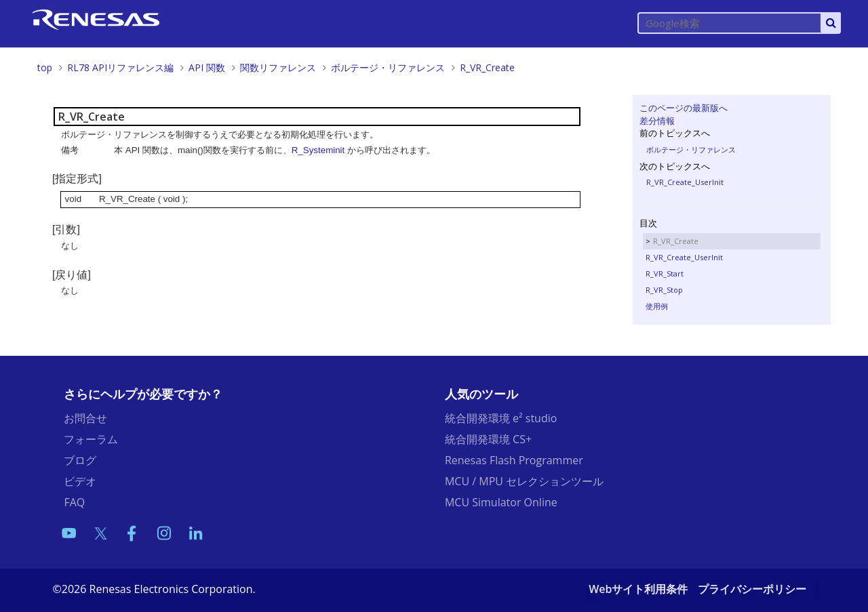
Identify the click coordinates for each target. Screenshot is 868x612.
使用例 (657, 306)
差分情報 (657, 121)
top (45, 67)
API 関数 (207, 67)
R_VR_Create (487, 67)
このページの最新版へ (684, 108)
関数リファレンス (278, 67)
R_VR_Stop (664, 290)
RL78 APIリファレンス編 (120, 67)
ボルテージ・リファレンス (388, 67)
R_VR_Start (665, 273)
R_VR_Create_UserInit (685, 182)
